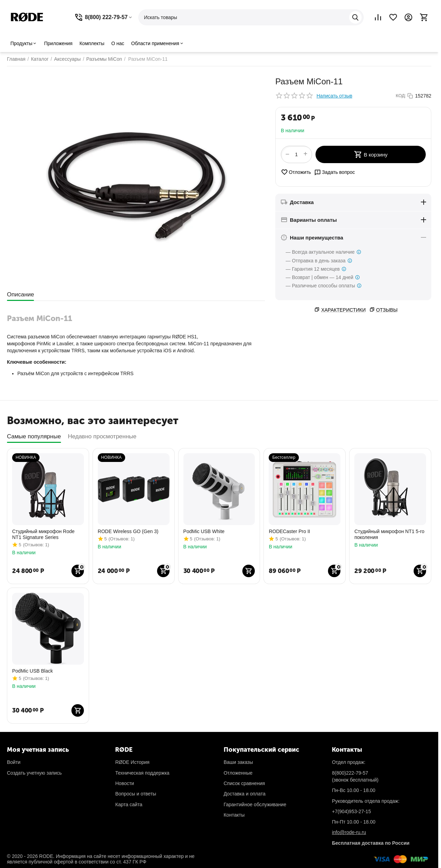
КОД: (401, 96)
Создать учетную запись (34, 773)
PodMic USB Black (32, 671)
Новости (124, 783)
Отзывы (387, 310)
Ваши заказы (238, 762)
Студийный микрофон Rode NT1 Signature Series (43, 534)
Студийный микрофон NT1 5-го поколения (389, 534)
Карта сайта (129, 804)
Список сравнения (244, 783)
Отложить (296, 172)
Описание (20, 294)
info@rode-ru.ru (349, 832)
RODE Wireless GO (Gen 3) (128, 531)
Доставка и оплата (245, 794)
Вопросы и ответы (136, 794)
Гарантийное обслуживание (255, 804)
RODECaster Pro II (289, 531)
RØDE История (132, 762)
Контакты (234, 815)
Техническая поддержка (142, 773)
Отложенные (238, 773)
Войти (14, 762)
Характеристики (343, 310)
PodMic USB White (204, 531)
